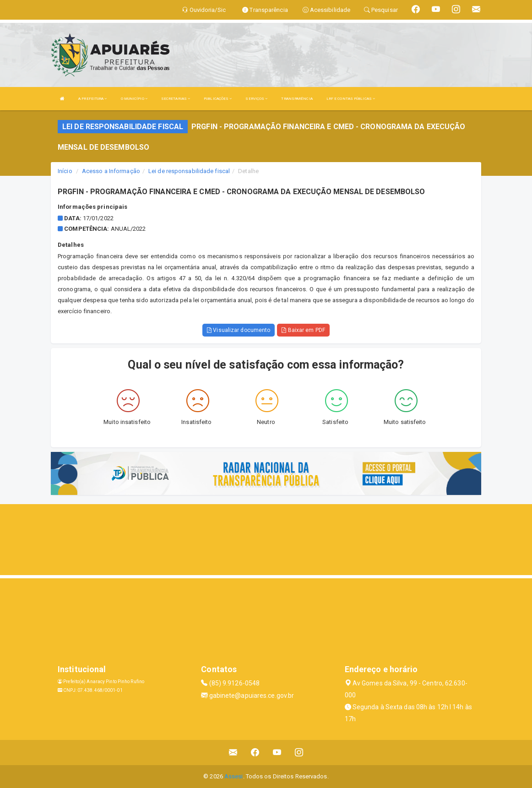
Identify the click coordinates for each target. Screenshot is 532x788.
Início (65, 171)
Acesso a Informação (111, 171)
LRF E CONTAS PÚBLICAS (351, 99)
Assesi (234, 776)
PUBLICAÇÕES (218, 99)
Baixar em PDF (303, 330)
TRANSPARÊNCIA (297, 99)
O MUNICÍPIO (134, 99)
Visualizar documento (239, 330)
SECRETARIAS (176, 99)
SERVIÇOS (256, 99)
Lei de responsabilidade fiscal (189, 171)
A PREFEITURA (92, 99)
